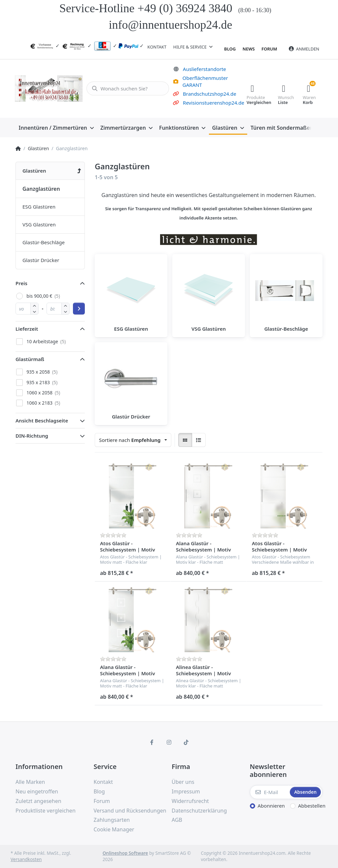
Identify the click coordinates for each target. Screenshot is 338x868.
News (249, 49)
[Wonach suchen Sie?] (126, 88)
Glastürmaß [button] (30, 359)
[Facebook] (152, 742)
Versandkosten (26, 859)
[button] (34, 311)
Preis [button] (21, 283)
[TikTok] (186, 742)
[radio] (185, 440)
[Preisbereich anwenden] (79, 309)
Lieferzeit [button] (27, 329)
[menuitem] (56, 128)
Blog (230, 49)
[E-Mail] (269, 792)
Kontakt (157, 47)
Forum (269, 49)
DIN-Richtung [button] (32, 436)
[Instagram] (169, 742)
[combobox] (133, 440)
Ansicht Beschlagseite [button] (42, 420)
